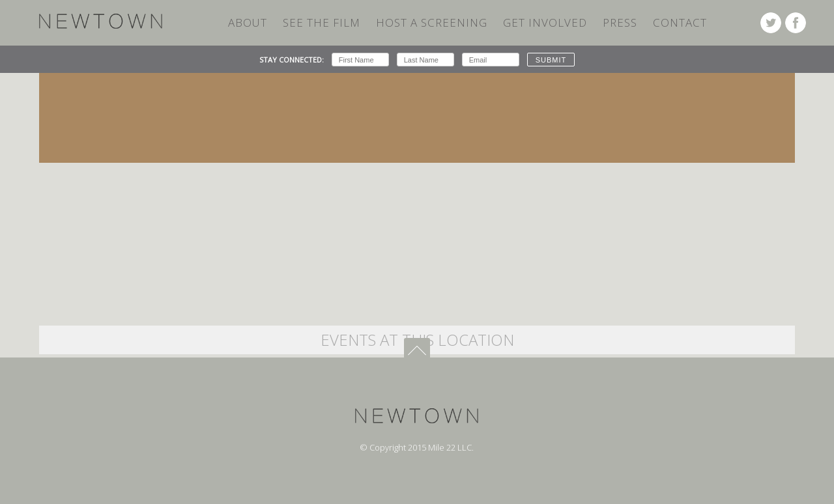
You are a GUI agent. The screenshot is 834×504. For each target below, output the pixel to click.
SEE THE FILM (322, 22)
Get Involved (545, 22)
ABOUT (248, 22)
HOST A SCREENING (432, 22)
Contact (680, 22)
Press (620, 22)
